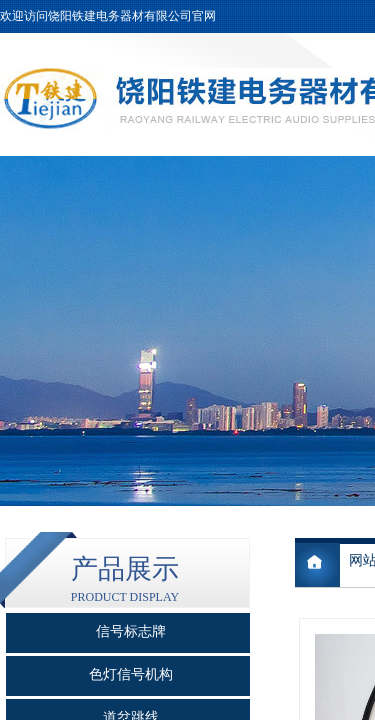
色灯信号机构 (131, 674)
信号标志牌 (131, 631)
